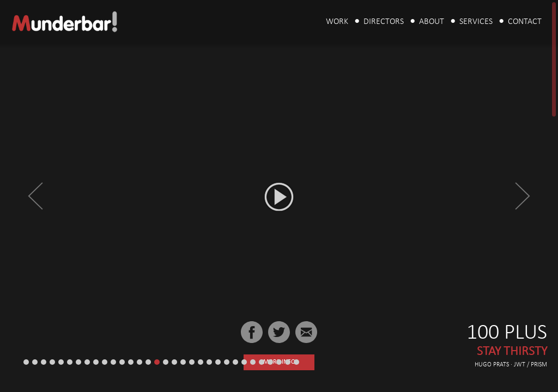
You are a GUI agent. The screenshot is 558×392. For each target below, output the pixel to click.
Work (337, 22)
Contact (525, 22)
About (432, 22)
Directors (384, 22)
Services (476, 22)
